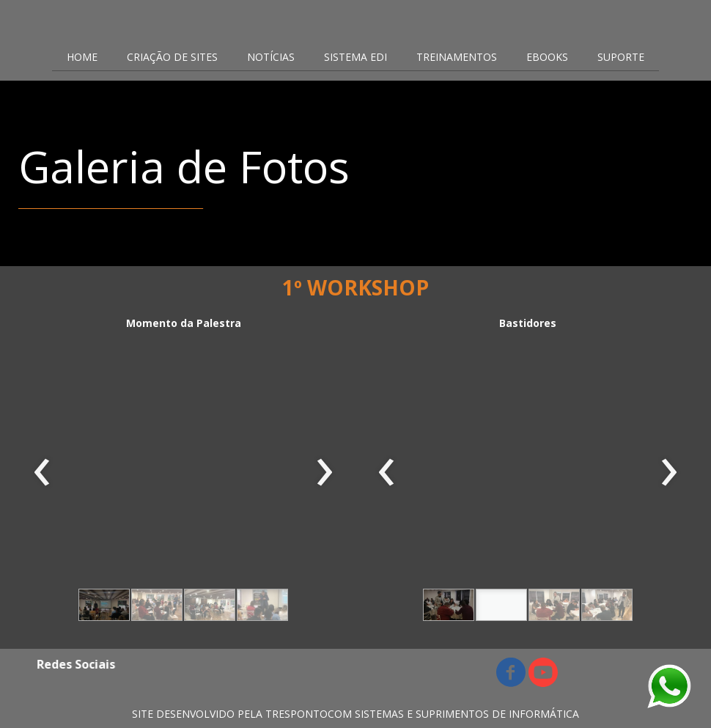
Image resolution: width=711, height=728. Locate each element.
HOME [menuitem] (82, 57)
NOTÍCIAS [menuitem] (271, 57)
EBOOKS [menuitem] (547, 57)
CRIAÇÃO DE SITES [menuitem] (172, 57)
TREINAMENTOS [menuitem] (457, 57)
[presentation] (42, 473)
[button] (104, 605)
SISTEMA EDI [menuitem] (355, 57)
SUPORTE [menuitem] (621, 57)
